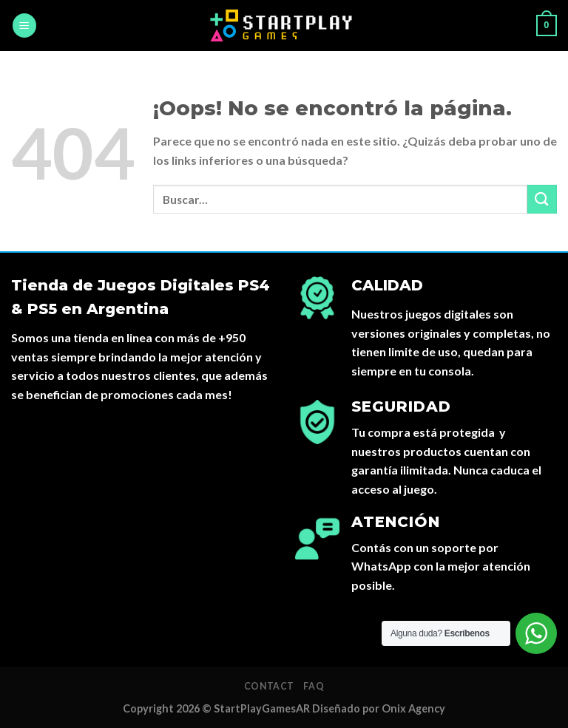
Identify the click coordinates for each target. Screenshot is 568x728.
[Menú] (24, 25)
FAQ (314, 686)
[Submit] (542, 199)
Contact (269, 686)
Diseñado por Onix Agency (379, 708)
